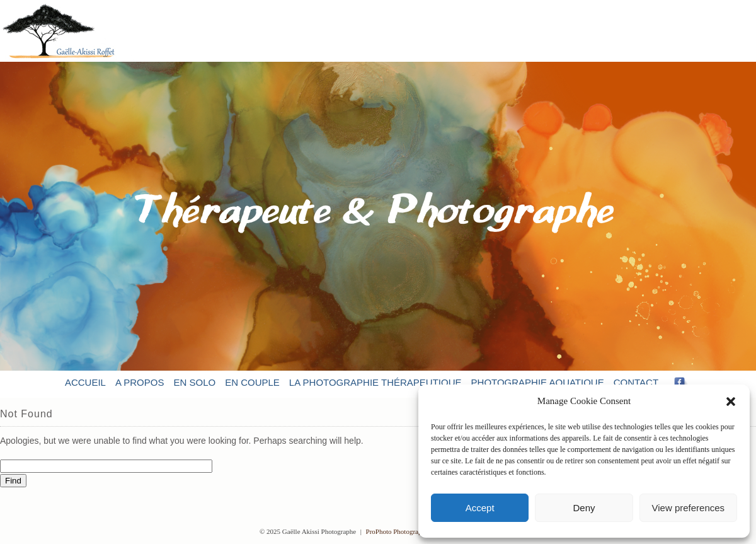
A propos (140, 382)
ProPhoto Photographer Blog (406, 531)
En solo (194, 382)
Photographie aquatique (538, 382)
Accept (480, 508)
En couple (252, 382)
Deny (584, 508)
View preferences (689, 508)
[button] (731, 402)
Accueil (85, 382)
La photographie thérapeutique (375, 382)
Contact (636, 382)
